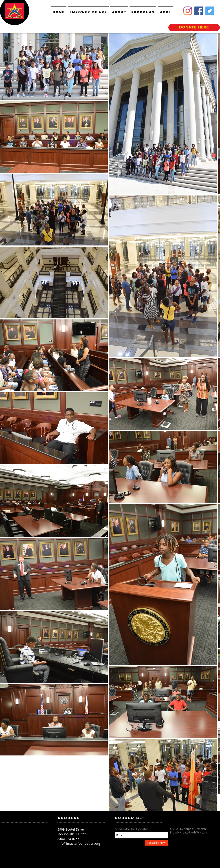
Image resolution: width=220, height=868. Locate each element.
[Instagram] (188, 11)
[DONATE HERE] (194, 27)
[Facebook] (199, 11)
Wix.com (202, 832)
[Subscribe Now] (156, 843)
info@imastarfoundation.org (79, 843)
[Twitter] (210, 11)
